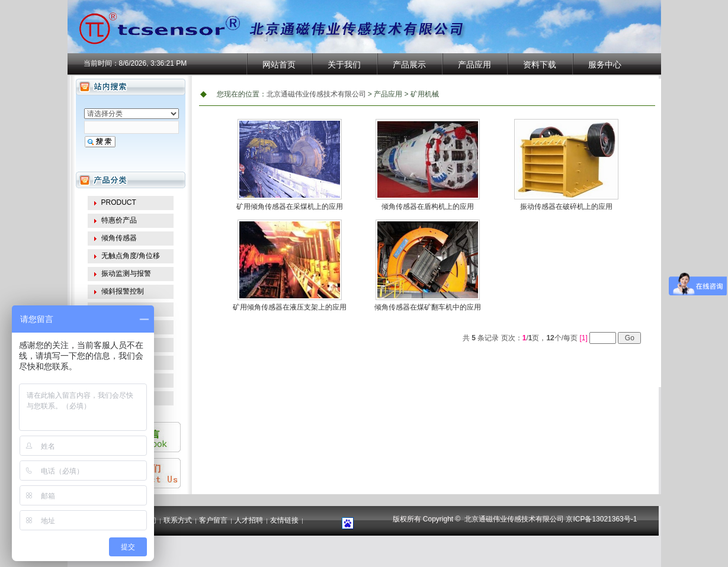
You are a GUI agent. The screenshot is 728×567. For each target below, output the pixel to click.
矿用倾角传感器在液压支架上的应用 (290, 307)
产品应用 (474, 65)
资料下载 (540, 65)
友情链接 (284, 520)
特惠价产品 (119, 220)
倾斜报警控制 (123, 291)
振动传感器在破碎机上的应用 (566, 207)
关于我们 (344, 65)
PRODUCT (119, 202)
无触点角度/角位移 (131, 256)
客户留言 (213, 520)
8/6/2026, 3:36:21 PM (153, 63)
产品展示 (409, 65)
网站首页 (279, 65)
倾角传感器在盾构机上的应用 (428, 207)
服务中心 (605, 65)
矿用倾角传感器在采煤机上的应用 (290, 207)
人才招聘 (249, 520)
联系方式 (178, 520)
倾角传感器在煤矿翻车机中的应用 (428, 307)
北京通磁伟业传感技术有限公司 (316, 94)
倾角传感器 (119, 238)
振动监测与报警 (126, 273)
